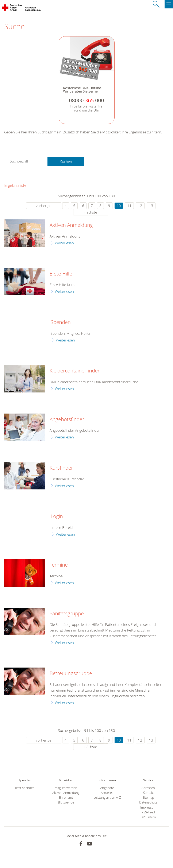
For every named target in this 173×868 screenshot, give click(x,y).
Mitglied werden (66, 788)
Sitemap (148, 797)
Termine (59, 565)
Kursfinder (61, 468)
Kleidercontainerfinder (75, 371)
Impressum (148, 807)
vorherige (44, 206)
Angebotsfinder (67, 419)
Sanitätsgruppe (67, 614)
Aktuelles (107, 793)
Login (57, 516)
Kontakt (148, 793)
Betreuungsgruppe (71, 673)
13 (151, 206)
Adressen (148, 788)
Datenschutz (148, 802)
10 (119, 206)
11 (129, 206)
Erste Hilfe (61, 274)
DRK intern (148, 817)
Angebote (107, 788)
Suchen (66, 162)
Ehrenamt (66, 797)
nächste (91, 212)
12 (140, 206)
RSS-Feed (148, 812)
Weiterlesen (64, 243)
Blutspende (66, 802)
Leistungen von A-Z (107, 797)
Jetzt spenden (25, 788)
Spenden (61, 322)
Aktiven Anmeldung (71, 225)
